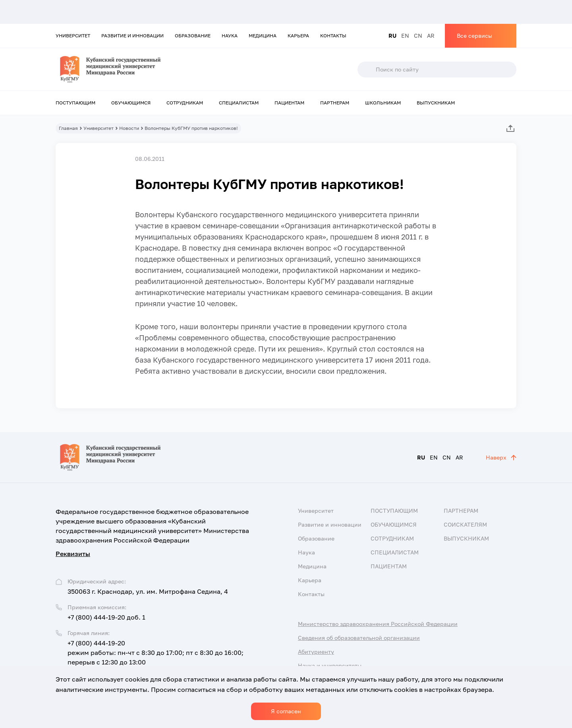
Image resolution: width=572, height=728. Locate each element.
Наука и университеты (330, 665)
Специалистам (239, 103)
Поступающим (75, 103)
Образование (193, 36)
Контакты (333, 36)
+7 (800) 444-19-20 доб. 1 (106, 617)
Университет (73, 36)
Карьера (298, 36)
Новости (129, 128)
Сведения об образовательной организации (359, 638)
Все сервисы (474, 36)
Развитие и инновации (132, 36)
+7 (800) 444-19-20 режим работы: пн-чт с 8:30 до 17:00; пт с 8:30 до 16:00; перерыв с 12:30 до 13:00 (156, 653)
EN (405, 36)
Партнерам (335, 103)
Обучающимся (131, 103)
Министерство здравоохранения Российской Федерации (378, 624)
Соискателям (465, 524)
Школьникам (383, 103)
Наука (230, 36)
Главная (68, 128)
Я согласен (286, 711)
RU (392, 36)
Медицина (263, 36)
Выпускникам (436, 103)
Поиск (366, 70)
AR (431, 36)
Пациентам (289, 103)
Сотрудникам (185, 103)
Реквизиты (73, 554)
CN (418, 36)
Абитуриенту (316, 652)
